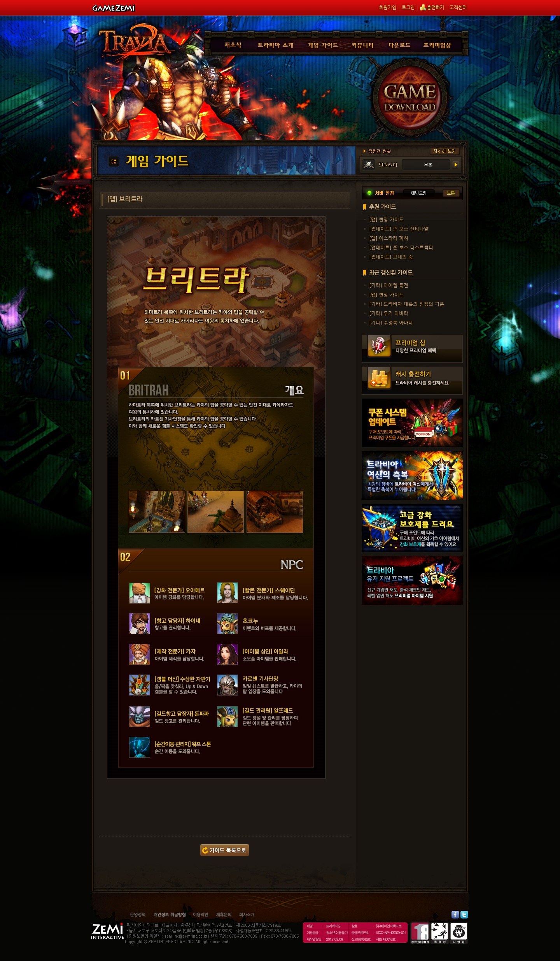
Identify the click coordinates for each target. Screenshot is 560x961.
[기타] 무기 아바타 (389, 313)
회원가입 (388, 7)
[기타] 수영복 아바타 (391, 322)
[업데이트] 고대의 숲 (391, 257)
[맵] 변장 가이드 (387, 219)
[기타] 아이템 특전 (389, 285)
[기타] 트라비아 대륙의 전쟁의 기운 (407, 304)
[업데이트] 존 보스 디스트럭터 (401, 247)
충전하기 (432, 7)
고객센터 (458, 7)
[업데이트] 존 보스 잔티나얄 (399, 228)
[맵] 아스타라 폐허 (389, 238)
